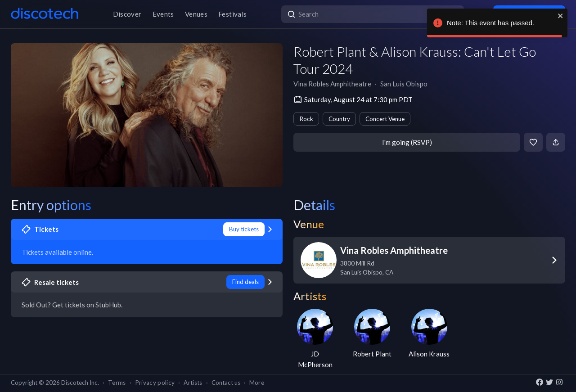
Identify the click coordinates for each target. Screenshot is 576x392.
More (257, 383)
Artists (193, 383)
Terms (117, 383)
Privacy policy (155, 383)
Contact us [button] (226, 383)
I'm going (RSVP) (407, 142)
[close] (561, 16)
